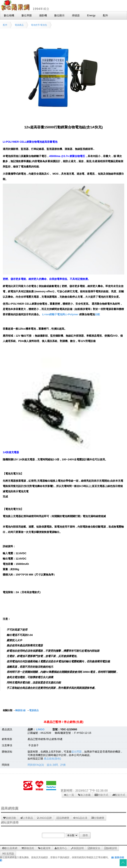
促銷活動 (10, 818)
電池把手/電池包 (39, 25)
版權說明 (111, 848)
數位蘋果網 (10, 848)
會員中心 (61, 848)
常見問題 (8, 854)
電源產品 (19, 25)
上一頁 (69, 795)
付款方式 (101, 795)
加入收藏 (84, 795)
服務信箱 (118, 857)
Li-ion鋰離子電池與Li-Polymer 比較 (71, 314)
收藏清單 (44, 848)
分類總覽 (98, 818)
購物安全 (94, 848)
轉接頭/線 (20, 710)
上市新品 (27, 818)
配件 (5, 25)
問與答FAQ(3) (36, 765)
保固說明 (77, 848)
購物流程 (28, 848)
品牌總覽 (63, 818)
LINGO (40, 729)
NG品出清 (80, 818)
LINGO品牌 (44, 818)
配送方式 (119, 795)
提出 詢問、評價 (56, 765)
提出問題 (77, 752)
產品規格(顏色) (52, 759)
